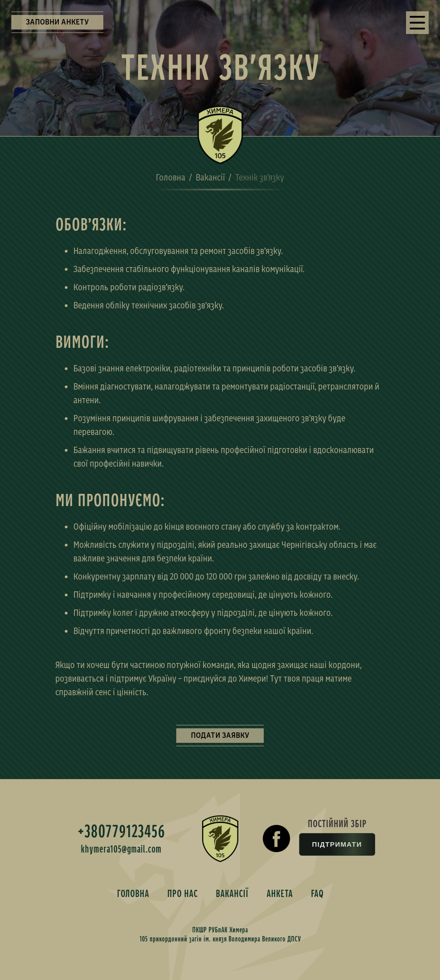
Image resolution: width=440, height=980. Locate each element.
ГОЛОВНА (133, 894)
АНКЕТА (280, 894)
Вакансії (210, 177)
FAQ (317, 894)
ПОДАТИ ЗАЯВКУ (220, 735)
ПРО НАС (182, 894)
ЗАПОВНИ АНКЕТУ (57, 22)
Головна (171, 177)
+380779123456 (121, 832)
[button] (417, 23)
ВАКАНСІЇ (232, 894)
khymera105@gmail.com (121, 849)
